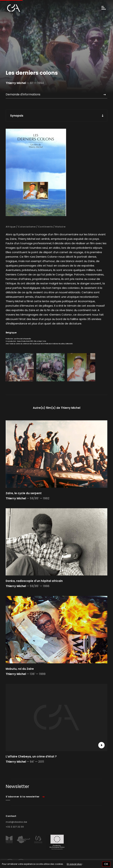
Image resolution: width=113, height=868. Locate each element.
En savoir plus (74, 864)
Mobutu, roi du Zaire (20, 669)
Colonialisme (27, 227)
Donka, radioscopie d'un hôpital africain (34, 581)
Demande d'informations (23, 94)
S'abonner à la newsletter (23, 797)
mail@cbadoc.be (16, 822)
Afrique (11, 227)
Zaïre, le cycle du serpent (24, 493)
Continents (45, 227)
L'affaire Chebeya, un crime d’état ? (31, 756)
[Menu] (104, 8)
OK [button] (106, 864)
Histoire (60, 227)
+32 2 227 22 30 (15, 827)
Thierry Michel (16, 83)
